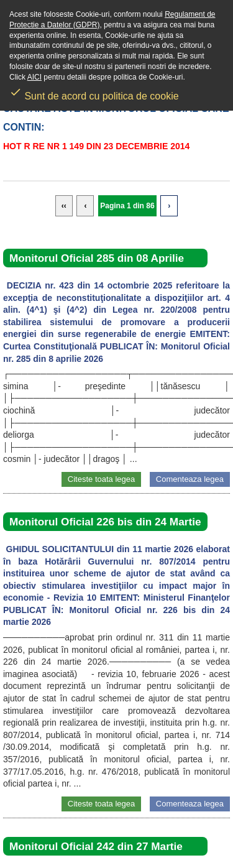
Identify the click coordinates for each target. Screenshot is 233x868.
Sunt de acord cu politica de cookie (94, 92)
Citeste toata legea (101, 479)
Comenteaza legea (190, 479)
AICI (34, 77)
